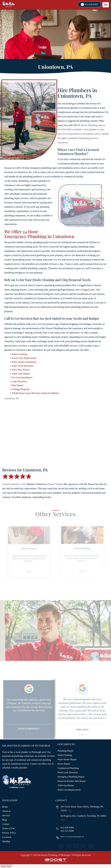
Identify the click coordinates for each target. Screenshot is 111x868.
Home (5, 807)
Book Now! (6, 866)
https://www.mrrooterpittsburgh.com (72, 837)
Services (6, 815)
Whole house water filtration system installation (35, 393)
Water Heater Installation (24, 362)
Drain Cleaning (19, 354)
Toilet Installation (66, 785)
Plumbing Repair (66, 751)
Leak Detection (19, 381)
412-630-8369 (91, 4)
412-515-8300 (67, 831)
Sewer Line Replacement (24, 358)
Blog (4, 820)
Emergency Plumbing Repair (71, 777)
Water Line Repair (21, 374)
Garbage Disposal (21, 389)
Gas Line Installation (22, 378)
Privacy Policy (9, 833)
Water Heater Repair (67, 759)
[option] (32, 558)
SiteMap (6, 841)
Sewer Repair (64, 764)
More (32, 573)
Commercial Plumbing (68, 768)
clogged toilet (88, 290)
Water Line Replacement (69, 790)
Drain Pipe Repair (21, 370)
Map (69, 811)
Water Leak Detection (23, 366)
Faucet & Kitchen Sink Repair (72, 781)
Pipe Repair (18, 385)
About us (6, 811)
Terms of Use (8, 828)
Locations (7, 837)
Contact (6, 824)
